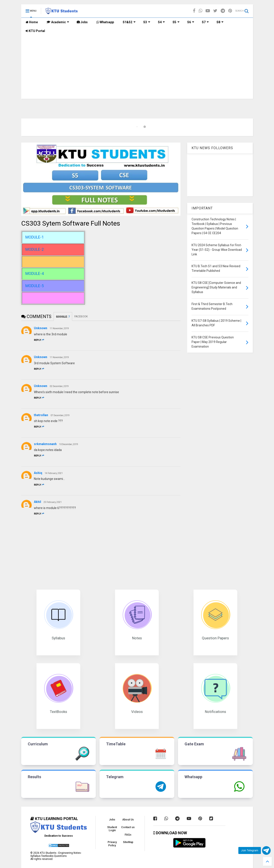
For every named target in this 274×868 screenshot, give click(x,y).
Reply (39, 340)
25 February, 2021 (53, 502)
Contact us (128, 827)
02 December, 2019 (59, 386)
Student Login (112, 829)
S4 (161, 22)
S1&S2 (129, 22)
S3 (147, 22)
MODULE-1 (35, 237)
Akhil (38, 502)
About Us (128, 820)
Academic (58, 22)
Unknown (41, 328)
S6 (191, 22)
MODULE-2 (35, 249)
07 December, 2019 (60, 415)
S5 (176, 22)
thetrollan (41, 415)
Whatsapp (105, 22)
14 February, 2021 (54, 473)
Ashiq (38, 473)
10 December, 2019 (69, 444)
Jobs (82, 22)
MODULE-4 (35, 273)
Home (32, 22)
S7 (205, 22)
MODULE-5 (35, 286)
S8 (220, 22)
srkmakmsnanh (45, 444)
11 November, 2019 (59, 328)
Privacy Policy (112, 844)
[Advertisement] (137, 68)
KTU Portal (35, 31)
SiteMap (128, 842)
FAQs (128, 835)
